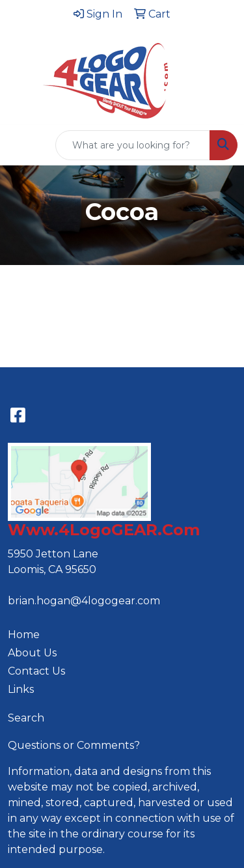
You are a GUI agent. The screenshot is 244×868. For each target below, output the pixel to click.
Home (24, 635)
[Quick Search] (133, 145)
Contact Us (36, 671)
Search (26, 718)
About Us (32, 653)
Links (21, 689)
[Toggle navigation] (20, 145)
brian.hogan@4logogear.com (84, 601)
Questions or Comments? (74, 745)
